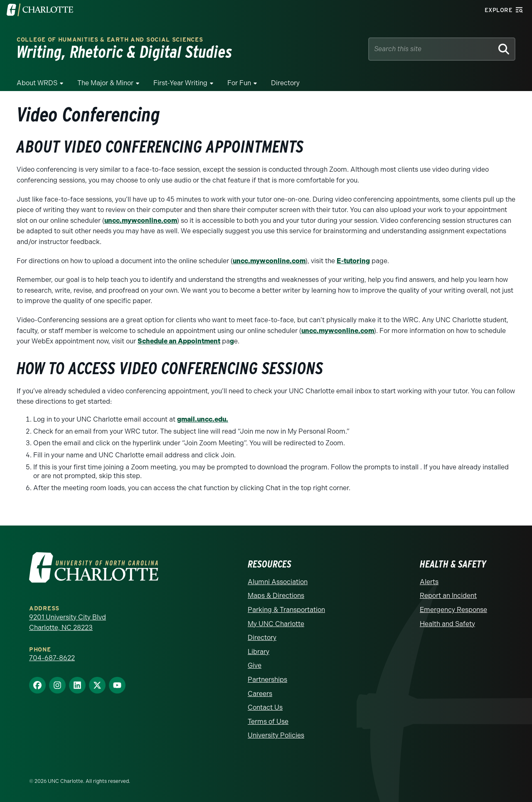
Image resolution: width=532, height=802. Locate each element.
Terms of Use (268, 722)
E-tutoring (353, 261)
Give (255, 665)
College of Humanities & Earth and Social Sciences (110, 40)
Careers (260, 694)
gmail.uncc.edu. (203, 419)
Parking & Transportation (286, 610)
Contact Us (265, 707)
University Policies (276, 735)
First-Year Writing (180, 83)
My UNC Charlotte (276, 624)
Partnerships (267, 680)
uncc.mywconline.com (141, 221)
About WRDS (37, 83)
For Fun (239, 83)
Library (259, 652)
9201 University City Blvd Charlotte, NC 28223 (68, 623)
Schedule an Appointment (179, 341)
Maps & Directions (276, 596)
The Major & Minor (105, 83)
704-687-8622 (52, 658)
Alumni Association (278, 582)
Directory (285, 83)
